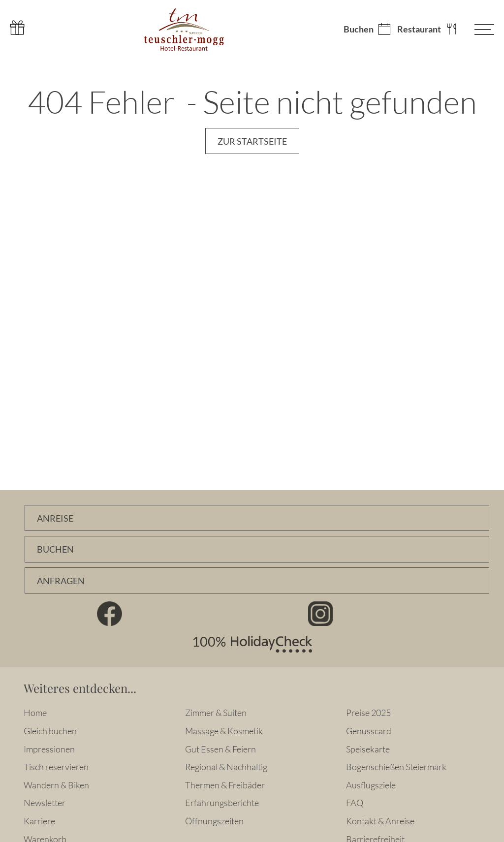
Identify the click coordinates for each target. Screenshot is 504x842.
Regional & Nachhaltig (226, 767)
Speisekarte (368, 749)
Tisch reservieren (56, 767)
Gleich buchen (50, 731)
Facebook (110, 614)
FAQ (355, 803)
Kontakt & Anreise (380, 821)
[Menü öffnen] (477, 30)
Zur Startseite (252, 141)
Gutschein (17, 28)
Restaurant (419, 30)
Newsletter (45, 803)
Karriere (39, 821)
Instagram (321, 614)
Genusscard (369, 731)
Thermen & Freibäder (225, 785)
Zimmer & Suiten (216, 713)
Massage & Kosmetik (224, 731)
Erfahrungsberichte (222, 803)
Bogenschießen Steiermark (396, 767)
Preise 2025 (368, 713)
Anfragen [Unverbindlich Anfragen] (61, 581)
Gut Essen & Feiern (220, 749)
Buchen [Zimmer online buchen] (55, 549)
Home (35, 713)
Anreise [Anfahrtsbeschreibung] (55, 518)
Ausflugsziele (371, 785)
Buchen (359, 30)
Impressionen (49, 749)
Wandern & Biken (56, 785)
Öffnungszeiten (214, 821)
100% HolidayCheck (252, 644)
